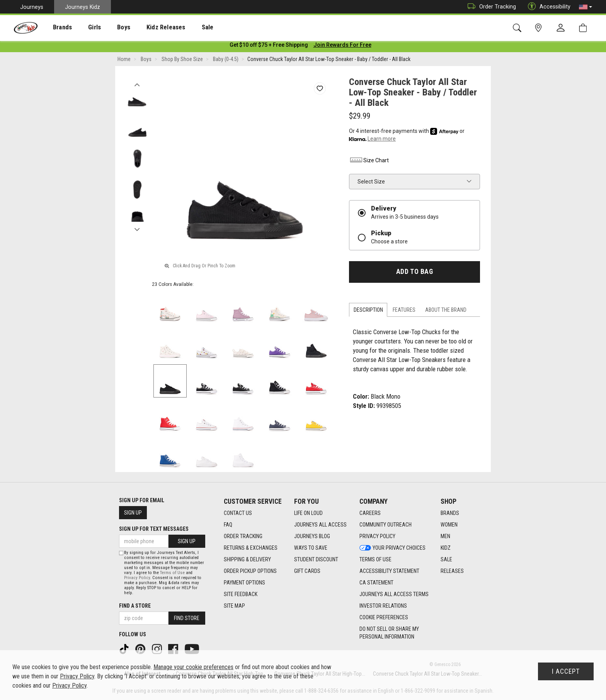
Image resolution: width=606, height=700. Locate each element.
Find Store (187, 618)
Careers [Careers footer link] (370, 513)
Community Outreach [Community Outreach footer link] (386, 525)
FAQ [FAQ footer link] (228, 525)
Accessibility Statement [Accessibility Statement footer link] (389, 571)
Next (137, 229)
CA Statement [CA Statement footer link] (376, 583)
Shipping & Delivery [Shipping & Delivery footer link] (247, 560)
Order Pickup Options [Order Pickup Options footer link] (250, 571)
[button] (586, 7)
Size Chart (369, 162)
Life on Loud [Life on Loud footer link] (308, 513)
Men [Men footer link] (445, 537)
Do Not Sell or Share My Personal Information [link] (389, 633)
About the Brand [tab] (446, 311)
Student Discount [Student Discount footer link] (316, 560)
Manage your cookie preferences (193, 667)
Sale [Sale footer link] (446, 560)
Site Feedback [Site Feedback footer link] (241, 595)
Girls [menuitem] (84, 27)
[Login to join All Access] (269, 46)
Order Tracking (490, 7)
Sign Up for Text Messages (154, 529)
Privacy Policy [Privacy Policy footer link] (377, 537)
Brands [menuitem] (56, 27)
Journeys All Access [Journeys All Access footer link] (320, 525)
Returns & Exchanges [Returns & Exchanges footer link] (251, 548)
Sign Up (133, 513)
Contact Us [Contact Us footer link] (238, 513)
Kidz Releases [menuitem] (147, 27)
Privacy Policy (137, 578)
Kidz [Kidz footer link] (446, 548)
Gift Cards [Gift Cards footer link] (307, 571)
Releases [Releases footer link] (452, 571)
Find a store (135, 606)
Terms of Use (172, 573)
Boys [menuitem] (110, 27)
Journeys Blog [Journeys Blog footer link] (312, 537)
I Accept (566, 671)
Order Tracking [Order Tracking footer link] (243, 537)
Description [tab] (368, 311)
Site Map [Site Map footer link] (234, 606)
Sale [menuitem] (185, 27)
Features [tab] (404, 311)
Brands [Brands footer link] (450, 513)
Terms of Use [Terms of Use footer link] (375, 560)
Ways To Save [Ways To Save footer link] (311, 548)
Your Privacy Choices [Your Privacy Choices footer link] (392, 548)
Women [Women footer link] (449, 525)
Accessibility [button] (547, 7)
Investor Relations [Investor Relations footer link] (383, 606)
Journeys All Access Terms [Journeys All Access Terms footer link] (394, 595)
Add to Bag (414, 273)
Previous (137, 84)
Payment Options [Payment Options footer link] (244, 583)
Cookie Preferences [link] (384, 618)
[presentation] (56, 27)
